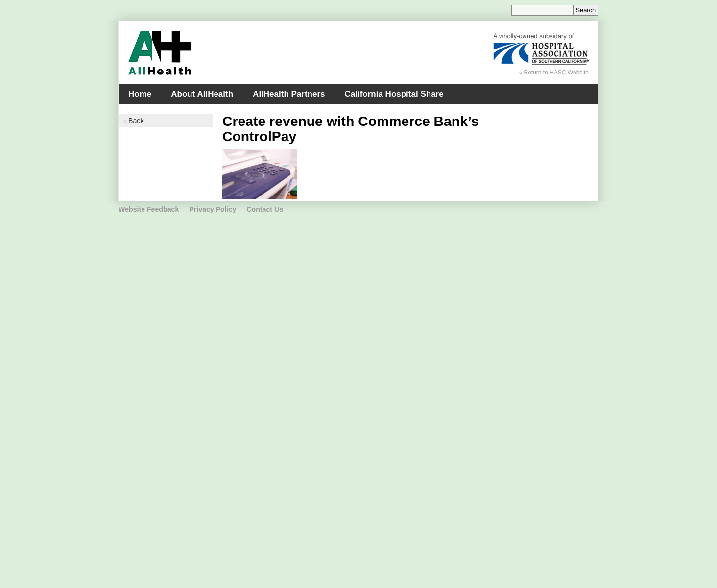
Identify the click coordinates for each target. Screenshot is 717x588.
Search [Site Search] (586, 10)
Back (136, 121)
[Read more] (260, 175)
